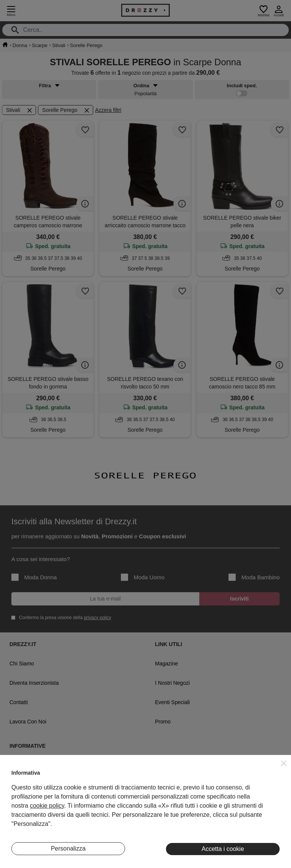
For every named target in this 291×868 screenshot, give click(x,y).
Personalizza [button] (68, 848)
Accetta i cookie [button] (223, 849)
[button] (284, 763)
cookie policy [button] (47, 806)
